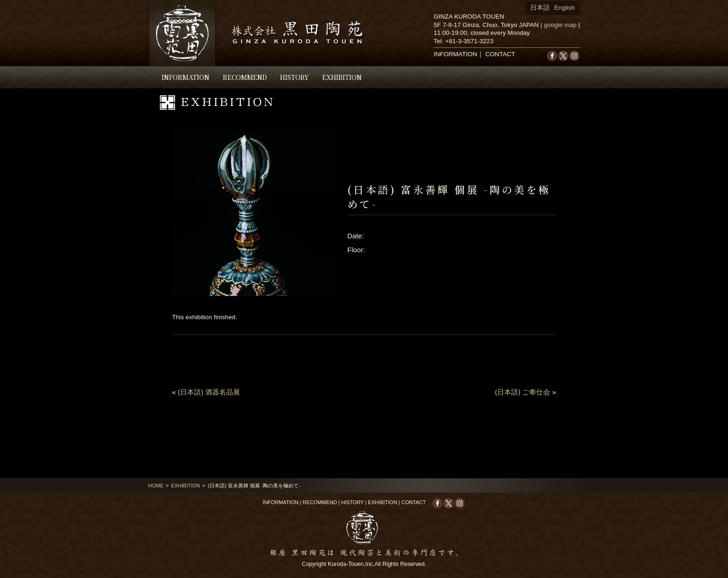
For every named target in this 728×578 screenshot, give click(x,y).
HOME (156, 486)
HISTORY (294, 77)
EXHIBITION (342, 77)
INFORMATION (185, 77)
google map (560, 25)
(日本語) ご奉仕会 (523, 392)
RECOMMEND (245, 77)
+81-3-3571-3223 (469, 41)
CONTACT (500, 54)
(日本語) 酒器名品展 (209, 392)
